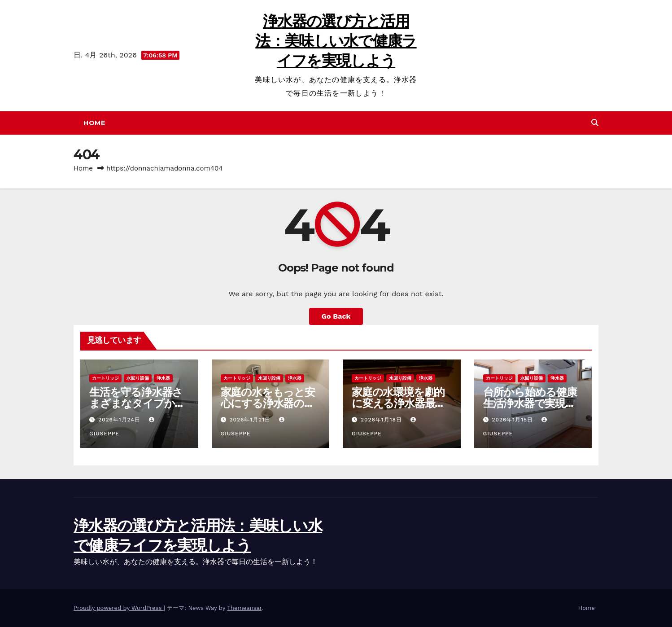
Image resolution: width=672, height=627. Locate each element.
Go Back (336, 316)
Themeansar (244, 608)
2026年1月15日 (513, 420)
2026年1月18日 (382, 420)
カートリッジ (105, 378)
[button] (595, 123)
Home (94, 123)
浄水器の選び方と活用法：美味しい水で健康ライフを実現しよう (336, 41)
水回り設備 (138, 378)
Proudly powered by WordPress (119, 608)
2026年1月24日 (120, 420)
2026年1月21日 (251, 420)
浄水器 (163, 378)
